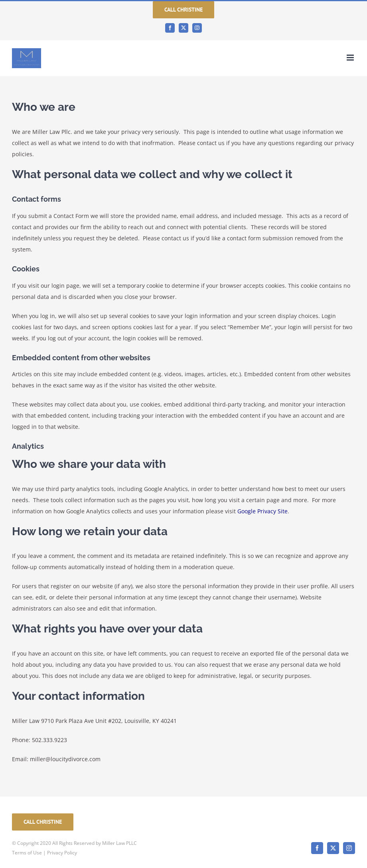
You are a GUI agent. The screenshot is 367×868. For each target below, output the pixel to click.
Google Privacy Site (262, 511)
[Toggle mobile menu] (351, 58)
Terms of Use (27, 853)
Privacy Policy (62, 853)
